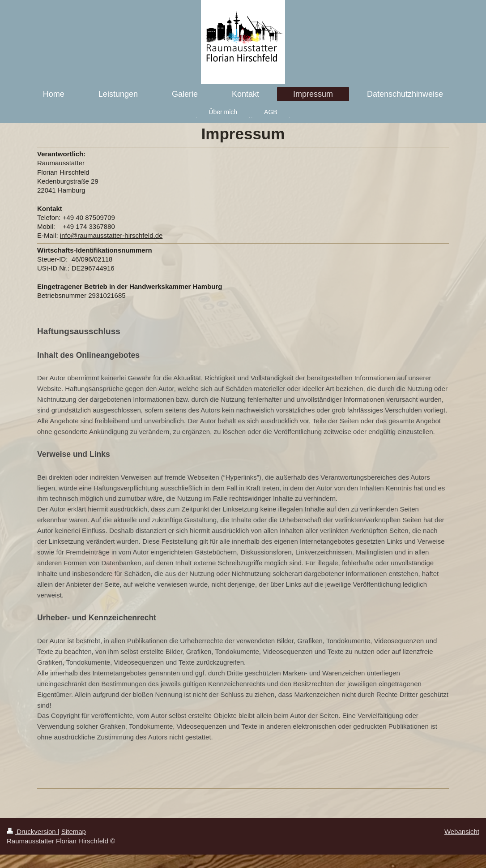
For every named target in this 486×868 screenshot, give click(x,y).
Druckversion (32, 831)
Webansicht (462, 831)
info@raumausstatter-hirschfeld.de (111, 235)
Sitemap (74, 831)
